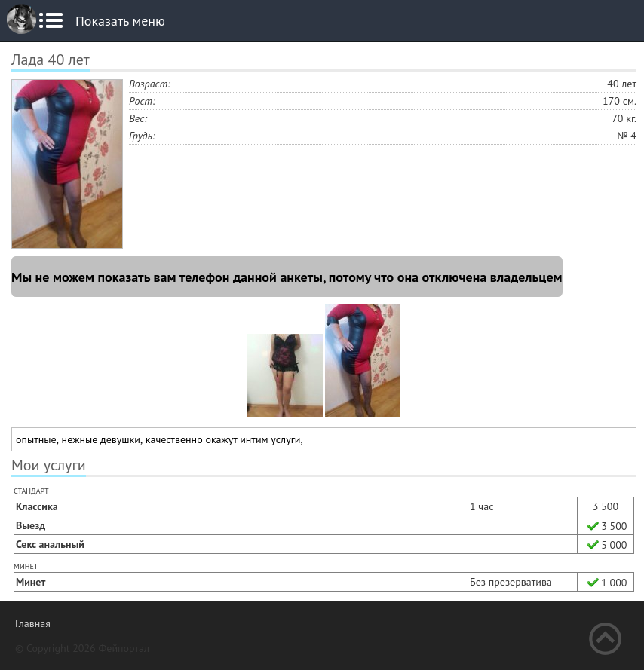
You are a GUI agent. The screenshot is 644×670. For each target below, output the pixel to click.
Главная (33, 623)
